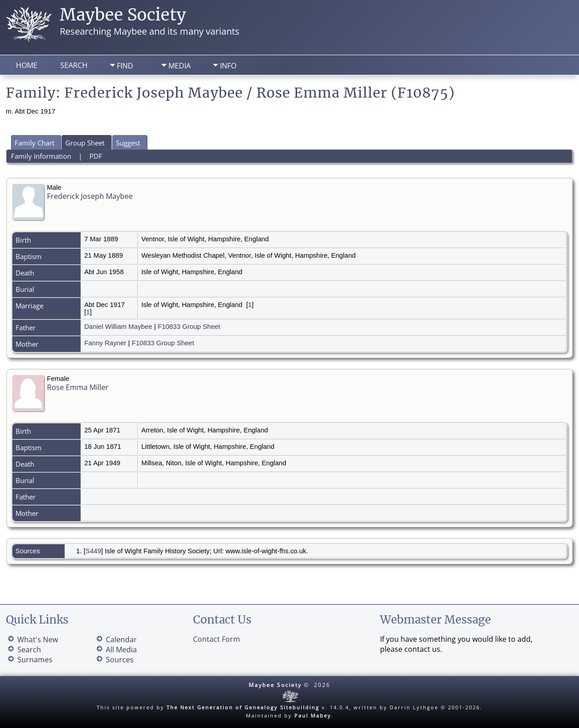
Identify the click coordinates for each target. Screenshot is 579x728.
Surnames (35, 660)
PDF (96, 156)
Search (74, 65)
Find (125, 66)
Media (180, 66)
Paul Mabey (313, 715)
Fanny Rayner (105, 343)
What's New (38, 640)
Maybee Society (123, 15)
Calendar (121, 640)
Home (27, 65)
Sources (120, 660)
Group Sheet (85, 143)
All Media (121, 650)
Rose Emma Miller (78, 387)
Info (228, 66)
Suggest (128, 143)
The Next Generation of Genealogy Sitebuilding (243, 707)
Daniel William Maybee (118, 327)
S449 (93, 551)
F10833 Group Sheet (189, 327)
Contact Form (216, 639)
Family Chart (34, 143)
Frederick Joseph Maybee (90, 196)
